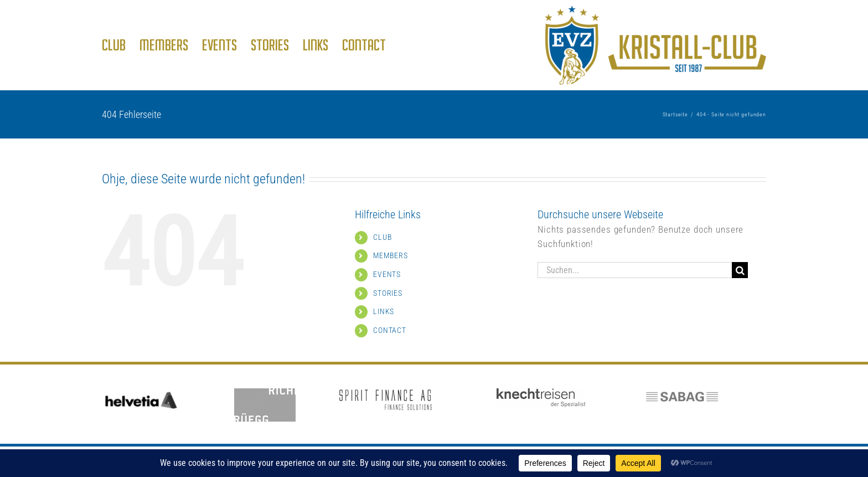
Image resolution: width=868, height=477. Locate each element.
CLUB (383, 237)
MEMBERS (391, 255)
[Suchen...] (635, 270)
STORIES (388, 293)
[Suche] (740, 270)
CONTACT (390, 330)
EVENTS (387, 274)
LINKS (384, 311)
